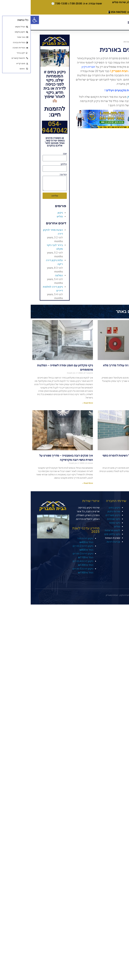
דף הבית (116, 42)
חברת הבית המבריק (108, 97)
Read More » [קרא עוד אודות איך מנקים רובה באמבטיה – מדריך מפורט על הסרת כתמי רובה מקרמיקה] (57, 483)
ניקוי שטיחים (83, 519)
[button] (4, 20)
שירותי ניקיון (83, 511)
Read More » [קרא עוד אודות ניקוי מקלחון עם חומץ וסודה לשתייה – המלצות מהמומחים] (57, 403)
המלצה (28, 275)
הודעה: (32, 175)
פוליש (29, 216)
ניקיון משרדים (82, 515)
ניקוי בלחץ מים (82, 534)
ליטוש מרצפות (82, 530)
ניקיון (30, 213)
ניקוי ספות (84, 523)
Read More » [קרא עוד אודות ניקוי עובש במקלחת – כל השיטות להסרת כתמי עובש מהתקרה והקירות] (122, 477)
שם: (34, 154)
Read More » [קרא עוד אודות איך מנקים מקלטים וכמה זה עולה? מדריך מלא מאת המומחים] (122, 390)
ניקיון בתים (84, 508)
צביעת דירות (83, 542)
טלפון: (33, 164)
